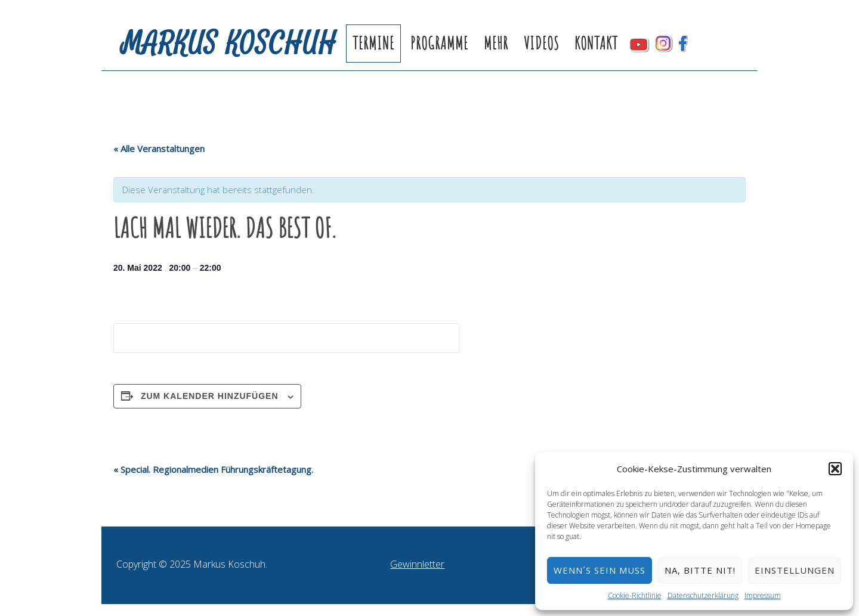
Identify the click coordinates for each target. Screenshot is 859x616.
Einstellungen (795, 570)
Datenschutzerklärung (703, 595)
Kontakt (596, 43)
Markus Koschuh (229, 44)
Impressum (763, 595)
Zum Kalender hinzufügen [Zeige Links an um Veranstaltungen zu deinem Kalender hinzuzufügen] (210, 396)
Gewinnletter (417, 564)
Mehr (496, 43)
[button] (835, 469)
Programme (439, 43)
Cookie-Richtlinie (635, 595)
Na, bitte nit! (700, 570)
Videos (541, 43)
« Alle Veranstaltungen (159, 148)
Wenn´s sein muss (600, 570)
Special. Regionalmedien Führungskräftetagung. (213, 469)
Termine (373, 43)
